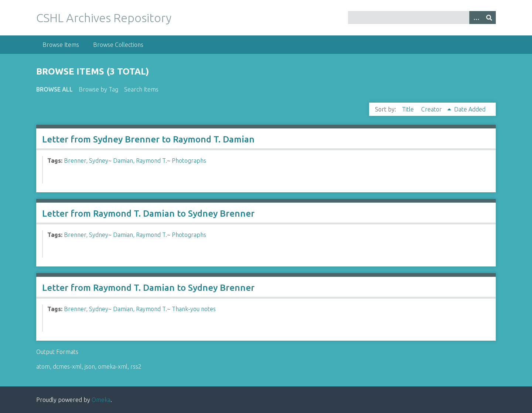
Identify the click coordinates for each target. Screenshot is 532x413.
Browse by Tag (98, 89)
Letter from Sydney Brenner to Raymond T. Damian (148, 139)
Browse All (54, 89)
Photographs (189, 161)
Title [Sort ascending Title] (409, 109)
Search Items (141, 89)
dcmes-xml (67, 366)
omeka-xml (113, 366)
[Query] (422, 18)
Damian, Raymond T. (140, 161)
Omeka (101, 400)
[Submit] (489, 18)
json (90, 366)
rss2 (136, 366)
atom (43, 366)
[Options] (476, 18)
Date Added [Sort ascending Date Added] (470, 109)
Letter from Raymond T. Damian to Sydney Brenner (148, 214)
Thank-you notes (194, 309)
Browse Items (61, 45)
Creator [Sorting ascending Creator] (432, 109)
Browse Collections (118, 45)
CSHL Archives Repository (104, 18)
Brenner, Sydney (86, 161)
